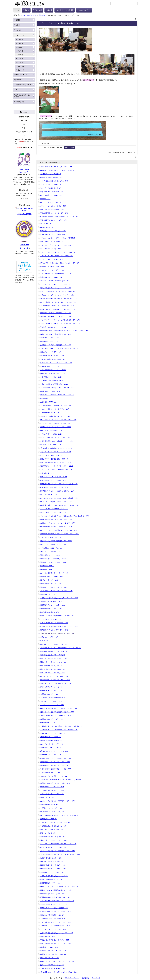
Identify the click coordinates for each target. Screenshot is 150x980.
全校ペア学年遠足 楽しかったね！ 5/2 (54, 904)
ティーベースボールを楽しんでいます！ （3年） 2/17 (58, 252)
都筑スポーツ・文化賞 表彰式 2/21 (53, 242)
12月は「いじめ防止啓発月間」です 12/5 (55, 416)
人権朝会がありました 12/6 (50, 413)
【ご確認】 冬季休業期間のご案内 (51, 381)
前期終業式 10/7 (46, 569)
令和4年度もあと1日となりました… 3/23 (54, 181)
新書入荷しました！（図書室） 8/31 (53, 673)
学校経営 (49, 10)
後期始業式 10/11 (47, 566)
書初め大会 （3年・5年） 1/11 (51, 352)
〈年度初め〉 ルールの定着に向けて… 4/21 (55, 926)
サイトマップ (96, 978)
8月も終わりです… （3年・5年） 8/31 (54, 676)
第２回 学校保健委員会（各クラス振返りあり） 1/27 (59, 299)
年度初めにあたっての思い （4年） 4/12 (53, 954)
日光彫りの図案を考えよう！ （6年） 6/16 (55, 783)
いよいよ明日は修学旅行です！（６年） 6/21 (56, 769)
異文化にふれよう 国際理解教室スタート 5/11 (56, 890)
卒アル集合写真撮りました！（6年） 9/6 (55, 651)
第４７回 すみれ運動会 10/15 (51, 552)
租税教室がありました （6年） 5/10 (53, 894)
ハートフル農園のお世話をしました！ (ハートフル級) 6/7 (60, 815)
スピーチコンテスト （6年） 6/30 (52, 744)
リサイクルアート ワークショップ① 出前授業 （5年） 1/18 (60, 324)
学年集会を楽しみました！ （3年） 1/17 (53, 327)
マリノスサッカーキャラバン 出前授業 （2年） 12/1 (58, 420)
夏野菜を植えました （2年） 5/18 (52, 872)
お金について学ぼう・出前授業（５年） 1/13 (56, 334)
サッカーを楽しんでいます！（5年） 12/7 (55, 409)
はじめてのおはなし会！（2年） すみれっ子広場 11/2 (59, 498)
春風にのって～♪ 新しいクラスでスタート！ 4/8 (57, 961)
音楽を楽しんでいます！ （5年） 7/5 (53, 733)
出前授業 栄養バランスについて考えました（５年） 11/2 (59, 505)
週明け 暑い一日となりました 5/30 (53, 840)
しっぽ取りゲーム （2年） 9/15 (51, 619)
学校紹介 (26, 10)
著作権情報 (85, 978)
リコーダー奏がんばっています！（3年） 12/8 (55, 405)
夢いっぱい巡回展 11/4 (48, 495)
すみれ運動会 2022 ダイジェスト (53, 548)
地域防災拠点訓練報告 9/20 (50, 612)
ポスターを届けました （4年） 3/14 (53, 206)
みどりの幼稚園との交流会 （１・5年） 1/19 (56, 167)
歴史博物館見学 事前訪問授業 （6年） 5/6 (55, 897)
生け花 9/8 (44, 641)
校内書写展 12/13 (47, 398)
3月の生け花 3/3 (46, 224)
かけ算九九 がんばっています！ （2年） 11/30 (56, 423)
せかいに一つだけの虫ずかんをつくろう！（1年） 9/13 (59, 626)
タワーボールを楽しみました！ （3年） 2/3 (55, 284)
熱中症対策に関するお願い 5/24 (51, 858)
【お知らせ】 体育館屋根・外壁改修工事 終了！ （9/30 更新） (62, 780)
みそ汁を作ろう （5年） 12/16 (50, 391)
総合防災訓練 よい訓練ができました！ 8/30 (55, 680)
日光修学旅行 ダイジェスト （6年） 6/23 (55, 762)
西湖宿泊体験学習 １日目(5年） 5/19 (53, 869)
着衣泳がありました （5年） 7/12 (52, 719)
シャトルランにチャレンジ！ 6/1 (52, 829)
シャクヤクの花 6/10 (48, 797)
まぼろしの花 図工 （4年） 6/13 (52, 794)
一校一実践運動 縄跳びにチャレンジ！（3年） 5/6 (57, 901)
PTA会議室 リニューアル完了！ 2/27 (53, 231)
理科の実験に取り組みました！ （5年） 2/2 (56, 288)
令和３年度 (20, 59)
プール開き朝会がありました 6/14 (52, 790)
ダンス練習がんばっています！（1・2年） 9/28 (56, 591)
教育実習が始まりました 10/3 (50, 584)
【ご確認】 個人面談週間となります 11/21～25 (56, 448)
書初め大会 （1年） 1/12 (49, 338)
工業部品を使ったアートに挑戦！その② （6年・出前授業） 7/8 (61, 726)
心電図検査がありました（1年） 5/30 (53, 837)
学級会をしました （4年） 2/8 (51, 277)
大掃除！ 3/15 (45, 199)
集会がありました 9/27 (48, 594)
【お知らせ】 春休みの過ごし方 (51, 174)
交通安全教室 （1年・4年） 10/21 (51, 537)
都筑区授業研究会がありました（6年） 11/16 (56, 462)
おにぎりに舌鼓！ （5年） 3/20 (52, 184)
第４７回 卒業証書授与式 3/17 (51, 188)
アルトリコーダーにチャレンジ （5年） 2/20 (55, 245)
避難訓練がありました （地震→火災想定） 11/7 (57, 491)
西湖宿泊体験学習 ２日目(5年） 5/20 (53, 865)
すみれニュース (32, 15)
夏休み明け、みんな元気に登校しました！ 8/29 (56, 683)
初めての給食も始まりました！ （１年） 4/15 (56, 944)
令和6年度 (19, 47)
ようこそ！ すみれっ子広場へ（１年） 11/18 (55, 452)
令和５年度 (20, 51)
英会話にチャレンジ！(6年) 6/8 (51, 808)
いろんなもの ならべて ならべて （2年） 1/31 (57, 295)
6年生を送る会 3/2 (47, 227)
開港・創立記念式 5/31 (48, 833)
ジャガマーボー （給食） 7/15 (51, 701)
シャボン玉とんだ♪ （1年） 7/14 (52, 705)
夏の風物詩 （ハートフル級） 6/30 (52, 748)
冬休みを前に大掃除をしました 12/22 (53, 370)
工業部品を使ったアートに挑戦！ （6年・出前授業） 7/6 (59, 730)
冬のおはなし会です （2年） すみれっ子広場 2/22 (58, 238)
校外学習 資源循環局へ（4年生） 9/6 (53, 658)
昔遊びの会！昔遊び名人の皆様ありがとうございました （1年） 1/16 (64, 331)
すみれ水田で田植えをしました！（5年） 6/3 (55, 822)
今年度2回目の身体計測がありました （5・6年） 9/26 (59, 598)
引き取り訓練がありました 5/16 (51, 879)
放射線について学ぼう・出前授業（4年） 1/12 (55, 345)
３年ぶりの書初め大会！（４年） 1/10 (53, 359)
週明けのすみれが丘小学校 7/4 (51, 737)
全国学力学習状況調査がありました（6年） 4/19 (57, 933)
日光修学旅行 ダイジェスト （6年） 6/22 (55, 765)
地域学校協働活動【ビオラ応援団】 (23, 96)
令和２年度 (20, 62)
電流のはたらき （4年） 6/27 (51, 755)
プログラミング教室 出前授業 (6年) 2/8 (55, 281)
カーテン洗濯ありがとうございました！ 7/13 (56, 715)
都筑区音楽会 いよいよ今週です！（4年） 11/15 (57, 466)
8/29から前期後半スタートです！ (52, 687)
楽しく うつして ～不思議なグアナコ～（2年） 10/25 (59, 530)
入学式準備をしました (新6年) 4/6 (53, 969)
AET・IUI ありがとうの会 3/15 (51, 202)
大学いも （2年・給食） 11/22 (52, 445)
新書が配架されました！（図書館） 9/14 (54, 623)
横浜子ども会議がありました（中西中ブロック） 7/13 (58, 708)
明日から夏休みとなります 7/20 (51, 691)
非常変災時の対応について (23, 85)
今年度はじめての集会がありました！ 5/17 (54, 876)
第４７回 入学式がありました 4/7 (52, 965)
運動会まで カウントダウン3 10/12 (53, 562)
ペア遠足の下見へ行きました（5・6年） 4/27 (56, 912)
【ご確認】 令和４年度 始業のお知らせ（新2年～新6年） (60, 972)
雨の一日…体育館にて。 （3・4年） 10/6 (54, 573)
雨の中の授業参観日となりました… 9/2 (54, 666)
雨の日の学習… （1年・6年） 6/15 (52, 787)
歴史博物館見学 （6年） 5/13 (50, 883)
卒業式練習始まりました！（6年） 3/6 (53, 220)
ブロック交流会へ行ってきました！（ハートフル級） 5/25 (60, 855)
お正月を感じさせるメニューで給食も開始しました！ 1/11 (59, 348)
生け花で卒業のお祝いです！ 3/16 (52, 192)
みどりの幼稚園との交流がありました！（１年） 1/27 (58, 302)
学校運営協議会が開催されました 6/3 (53, 826)
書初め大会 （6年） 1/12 (49, 341)
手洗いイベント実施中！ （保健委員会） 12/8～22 (57, 395)
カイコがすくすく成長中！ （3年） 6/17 (54, 776)
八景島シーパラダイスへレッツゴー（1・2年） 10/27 (58, 523)
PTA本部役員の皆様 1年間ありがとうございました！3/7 (59, 217)
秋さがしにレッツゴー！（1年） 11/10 (53, 477)
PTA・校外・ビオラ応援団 (65, 10)
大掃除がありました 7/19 (49, 694)
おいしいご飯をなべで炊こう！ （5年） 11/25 (55, 438)
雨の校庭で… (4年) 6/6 (49, 819)
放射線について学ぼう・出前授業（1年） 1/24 (55, 313)
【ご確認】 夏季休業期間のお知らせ (53, 698)
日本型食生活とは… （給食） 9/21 (53, 605)
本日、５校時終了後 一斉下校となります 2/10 (56, 274)
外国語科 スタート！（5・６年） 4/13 (54, 951)
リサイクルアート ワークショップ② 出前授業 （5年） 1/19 (60, 320)
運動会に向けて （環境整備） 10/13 (53, 559)
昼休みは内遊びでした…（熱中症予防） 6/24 (56, 758)
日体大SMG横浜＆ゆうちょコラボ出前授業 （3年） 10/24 (60, 534)
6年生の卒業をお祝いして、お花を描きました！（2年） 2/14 (60, 263)
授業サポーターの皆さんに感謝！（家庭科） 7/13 (57, 712)
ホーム (17, 10)
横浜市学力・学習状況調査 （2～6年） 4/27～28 (58, 170)
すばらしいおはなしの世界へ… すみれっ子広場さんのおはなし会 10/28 (65, 516)
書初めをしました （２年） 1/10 (52, 356)
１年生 (67, 148)
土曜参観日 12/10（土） (49, 402)
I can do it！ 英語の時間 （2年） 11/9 (54, 487)
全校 (73, 148)
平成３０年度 (20, 70)
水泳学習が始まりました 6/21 (50, 772)
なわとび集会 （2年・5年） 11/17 (52, 455)
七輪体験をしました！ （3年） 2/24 (53, 234)
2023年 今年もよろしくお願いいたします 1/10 (56, 363)
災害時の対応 (37, 10)
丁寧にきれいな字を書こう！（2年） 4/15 (55, 940)
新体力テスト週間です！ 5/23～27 (52, 862)
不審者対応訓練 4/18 (48, 936)
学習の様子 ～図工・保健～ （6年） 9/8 (54, 644)
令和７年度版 (25, 169)
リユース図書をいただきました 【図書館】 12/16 (57, 388)
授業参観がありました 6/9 (49, 805)
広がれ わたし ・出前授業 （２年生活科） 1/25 (58, 309)
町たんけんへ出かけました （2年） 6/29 (54, 751)
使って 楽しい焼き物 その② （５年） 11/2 (56, 502)
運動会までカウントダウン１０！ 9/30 (53, 587)
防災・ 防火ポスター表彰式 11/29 (52, 430)
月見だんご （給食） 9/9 (49, 637)
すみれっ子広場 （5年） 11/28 (51, 434)
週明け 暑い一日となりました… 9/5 (53, 662)
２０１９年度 (20, 66)
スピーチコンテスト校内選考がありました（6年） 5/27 (58, 844)
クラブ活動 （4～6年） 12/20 (51, 377)
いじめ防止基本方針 (24, 214)
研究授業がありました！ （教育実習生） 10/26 (56, 527)
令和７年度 (20, 43)
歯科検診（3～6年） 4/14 (49, 947)
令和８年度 (20, 40)
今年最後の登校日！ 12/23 (49, 366)
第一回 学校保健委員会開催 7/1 (51, 740)
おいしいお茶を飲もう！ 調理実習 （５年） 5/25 (58, 801)
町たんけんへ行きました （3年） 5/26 (54, 847)
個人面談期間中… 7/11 (48, 723)
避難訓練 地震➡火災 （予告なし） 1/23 (55, 316)
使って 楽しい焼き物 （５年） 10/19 (54, 544)
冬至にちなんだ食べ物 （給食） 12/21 (53, 373)
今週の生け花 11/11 (47, 473)
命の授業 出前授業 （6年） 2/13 (52, 267)
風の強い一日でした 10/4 (49, 580)
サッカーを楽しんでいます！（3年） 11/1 (54, 509)
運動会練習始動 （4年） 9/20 (51, 609)
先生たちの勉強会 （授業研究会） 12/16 (54, 384)
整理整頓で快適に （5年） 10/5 (52, 577)
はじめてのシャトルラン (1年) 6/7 (52, 812)
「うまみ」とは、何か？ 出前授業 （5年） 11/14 (57, 470)
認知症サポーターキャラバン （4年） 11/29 (56, 427)
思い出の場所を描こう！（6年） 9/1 (53, 669)
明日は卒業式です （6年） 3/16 (51, 195)
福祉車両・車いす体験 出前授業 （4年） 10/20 (56, 541)
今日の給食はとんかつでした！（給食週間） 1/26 (57, 306)
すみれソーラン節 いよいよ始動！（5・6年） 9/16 (57, 616)
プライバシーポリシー (72, 978)
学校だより (18, 30)
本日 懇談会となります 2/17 (50, 249)
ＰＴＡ (16, 90)
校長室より (18, 80)
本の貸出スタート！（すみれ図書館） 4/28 (54, 908)
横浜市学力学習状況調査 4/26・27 (52, 915)
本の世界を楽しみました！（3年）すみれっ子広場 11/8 (59, 484)
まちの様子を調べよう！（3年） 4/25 (53, 919)
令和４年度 (42, 15)
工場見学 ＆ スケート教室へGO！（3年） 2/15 (57, 256)
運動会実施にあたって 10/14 (50, 555)
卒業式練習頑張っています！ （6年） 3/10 (54, 213)
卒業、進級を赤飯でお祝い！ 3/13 (52, 210)
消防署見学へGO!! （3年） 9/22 (51, 601)
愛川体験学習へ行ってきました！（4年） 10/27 (56, 519)
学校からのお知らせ (21, 75)
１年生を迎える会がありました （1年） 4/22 (55, 922)
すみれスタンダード (84, 10)
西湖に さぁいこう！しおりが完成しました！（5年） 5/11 (60, 887)
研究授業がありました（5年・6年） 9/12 (54, 630)
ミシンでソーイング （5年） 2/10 (52, 270)
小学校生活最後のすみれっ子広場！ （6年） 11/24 (57, 441)
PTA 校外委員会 (19, 102)
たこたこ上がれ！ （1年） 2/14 (52, 259)
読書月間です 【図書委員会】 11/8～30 (54, 459)
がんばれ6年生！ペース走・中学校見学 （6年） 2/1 (58, 291)
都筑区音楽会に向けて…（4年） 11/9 (53, 480)
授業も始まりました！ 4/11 (50, 958)
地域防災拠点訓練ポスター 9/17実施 (53, 655)
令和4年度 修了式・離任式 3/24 (52, 177)
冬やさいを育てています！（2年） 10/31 (54, 512)
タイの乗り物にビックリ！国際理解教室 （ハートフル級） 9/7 (61, 648)
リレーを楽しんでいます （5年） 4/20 (53, 929)
